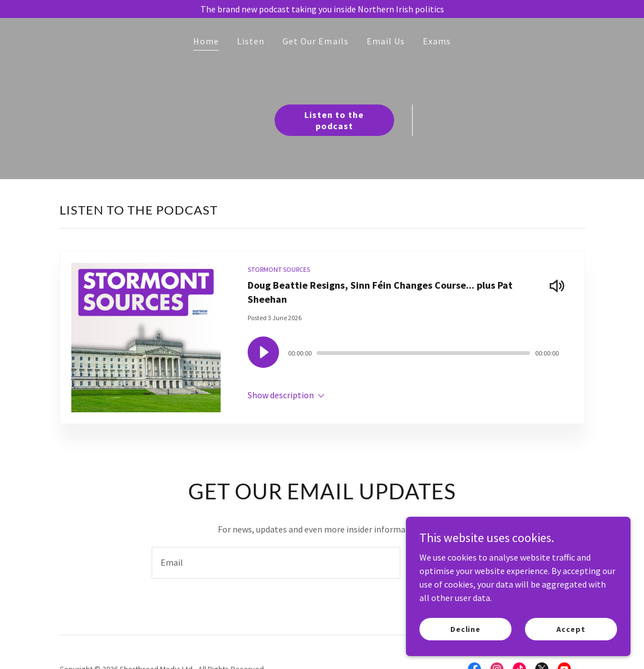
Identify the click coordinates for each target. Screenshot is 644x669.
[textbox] (276, 563)
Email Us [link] (386, 41)
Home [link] (206, 41)
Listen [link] (251, 41)
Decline (465, 629)
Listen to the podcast (334, 120)
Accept (571, 629)
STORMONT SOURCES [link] (279, 269)
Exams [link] (437, 41)
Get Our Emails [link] (315, 41)
